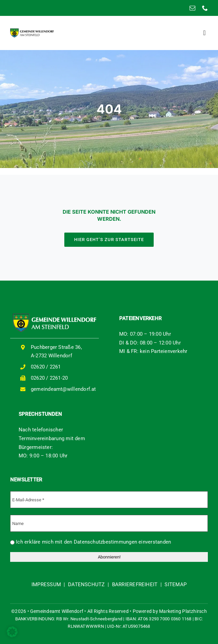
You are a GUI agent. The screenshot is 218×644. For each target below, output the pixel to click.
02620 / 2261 (46, 367)
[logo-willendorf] (32, 31)
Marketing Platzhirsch (183, 611)
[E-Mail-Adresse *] (109, 500)
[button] (12, 632)
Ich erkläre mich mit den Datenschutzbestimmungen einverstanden (91, 542)
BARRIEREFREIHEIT (135, 585)
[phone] (205, 8)
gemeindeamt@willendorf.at (63, 389)
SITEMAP (176, 585)
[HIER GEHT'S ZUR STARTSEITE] (109, 240)
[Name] (109, 523)
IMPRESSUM (46, 585)
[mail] (192, 8)
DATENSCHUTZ (86, 585)
